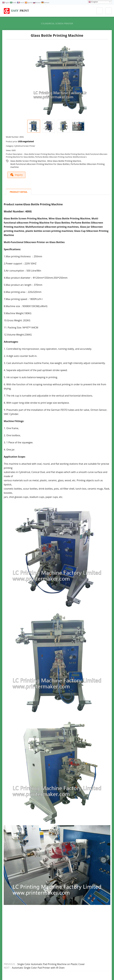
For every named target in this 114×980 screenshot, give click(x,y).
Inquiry (17, 175)
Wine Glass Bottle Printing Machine (64, 161)
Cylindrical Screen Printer (57, 23)
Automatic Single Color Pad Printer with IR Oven (38, 968)
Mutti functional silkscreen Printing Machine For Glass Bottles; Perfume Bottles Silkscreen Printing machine (58, 164)
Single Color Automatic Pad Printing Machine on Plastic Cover (51, 964)
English (93, 2)
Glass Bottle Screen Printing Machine (28, 161)
